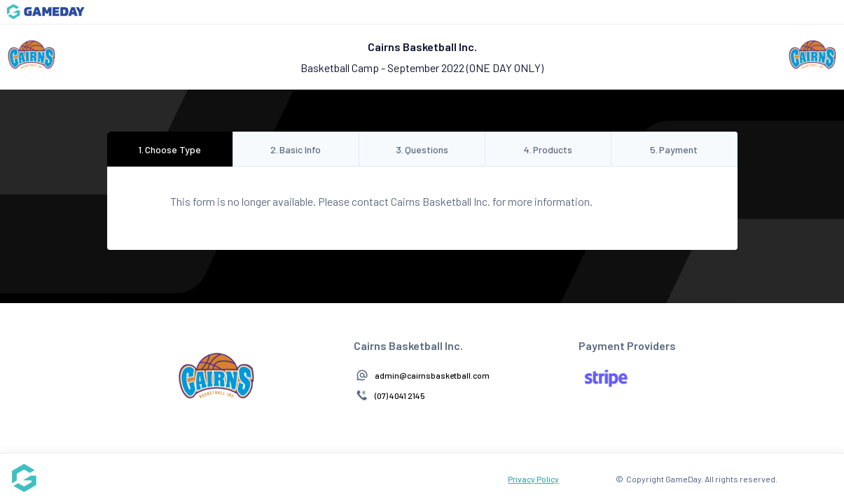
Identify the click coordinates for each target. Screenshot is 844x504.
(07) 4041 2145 (400, 395)
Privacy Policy (533, 479)
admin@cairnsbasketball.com (432, 375)
